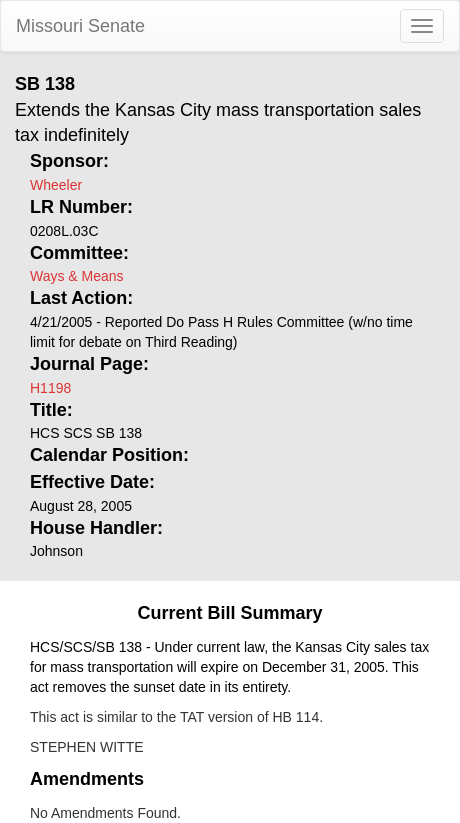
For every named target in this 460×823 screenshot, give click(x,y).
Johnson (56, 551)
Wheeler (56, 185)
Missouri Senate (80, 26)
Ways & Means (77, 276)
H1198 (50, 388)
